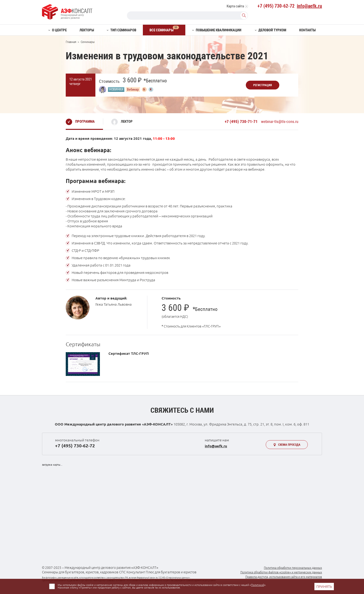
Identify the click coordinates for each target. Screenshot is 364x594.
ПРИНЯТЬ (324, 587)
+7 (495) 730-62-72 (276, 6)
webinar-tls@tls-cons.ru (280, 122)
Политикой (258, 585)
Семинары (88, 42)
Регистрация (263, 85)
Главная (71, 42)
